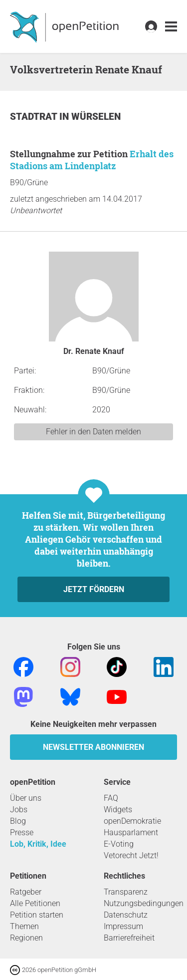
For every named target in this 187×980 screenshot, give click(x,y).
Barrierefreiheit (129, 938)
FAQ (111, 798)
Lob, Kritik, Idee (38, 844)
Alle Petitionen (35, 903)
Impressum (123, 926)
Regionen (26, 938)
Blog (18, 821)
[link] (171, 27)
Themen (24, 926)
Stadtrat (35, 117)
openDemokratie (132, 821)
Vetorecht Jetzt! (131, 855)
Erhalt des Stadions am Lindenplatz (92, 160)
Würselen (96, 117)
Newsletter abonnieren (93, 747)
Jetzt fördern (94, 589)
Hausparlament (131, 832)
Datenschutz (126, 915)
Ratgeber (26, 892)
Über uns (26, 798)
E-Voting (119, 844)
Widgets (118, 810)
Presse (22, 832)
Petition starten (37, 915)
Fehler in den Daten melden (93, 432)
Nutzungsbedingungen (144, 903)
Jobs (19, 810)
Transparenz (126, 892)
